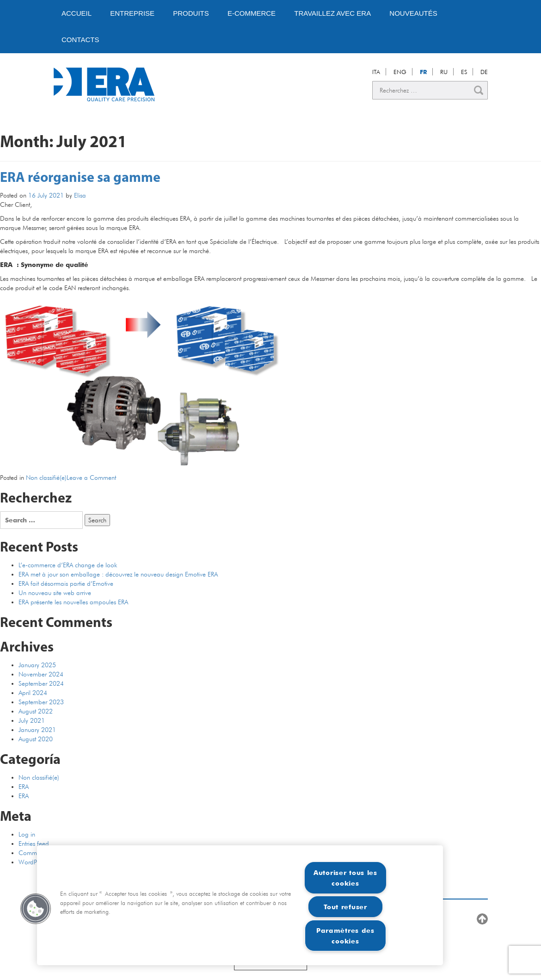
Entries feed (34, 844)
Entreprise (132, 13)
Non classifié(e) (46, 478)
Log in (27, 834)
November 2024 (41, 674)
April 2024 (33, 693)
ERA (24, 787)
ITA (376, 72)
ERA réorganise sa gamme (80, 178)
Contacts (80, 40)
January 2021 (37, 730)
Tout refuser (345, 907)
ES (464, 72)
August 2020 (36, 739)
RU (444, 72)
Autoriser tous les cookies (345, 878)
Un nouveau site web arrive (55, 593)
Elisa (80, 195)
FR (423, 72)
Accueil (77, 13)
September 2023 (41, 702)
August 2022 (36, 711)
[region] (240, 905)
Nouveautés (413, 13)
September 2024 (41, 683)
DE (484, 72)
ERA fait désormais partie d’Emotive (66, 583)
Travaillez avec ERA (332, 13)
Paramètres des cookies (345, 936)
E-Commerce (252, 13)
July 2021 (32, 720)
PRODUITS (191, 13)
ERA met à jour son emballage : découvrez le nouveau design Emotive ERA (118, 574)
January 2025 (37, 665)
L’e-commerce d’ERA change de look (68, 565)
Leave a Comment (91, 478)
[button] (36, 909)
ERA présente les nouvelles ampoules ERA (73, 602)
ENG (400, 72)
